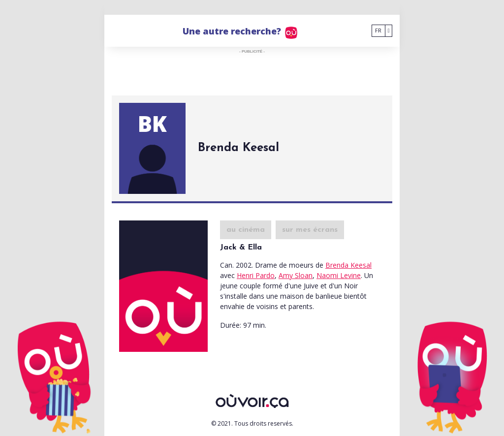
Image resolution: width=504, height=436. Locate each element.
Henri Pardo (256, 275)
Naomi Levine (339, 275)
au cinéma (246, 230)
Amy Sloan (296, 275)
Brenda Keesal (348, 265)
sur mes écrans (310, 230)
